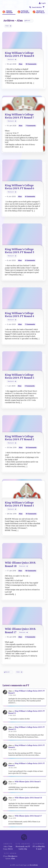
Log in (43, 3)
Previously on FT (23, 846)
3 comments (30, 386)
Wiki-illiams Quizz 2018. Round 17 (28, 816)
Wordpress (13, 856)
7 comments (31, 126)
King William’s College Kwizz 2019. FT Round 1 (27, 692)
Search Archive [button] (39, 7)
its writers (34, 865)
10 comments (31, 64)
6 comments (30, 260)
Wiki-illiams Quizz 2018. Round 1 (28, 782)
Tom (10, 846)
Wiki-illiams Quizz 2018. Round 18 (28, 798)
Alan (21, 64)
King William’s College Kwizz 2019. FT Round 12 (27, 712)
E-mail (39, 849)
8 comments (30, 196)
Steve (11, 849)
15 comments (31, 514)
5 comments (30, 637)
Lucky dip (23, 849)
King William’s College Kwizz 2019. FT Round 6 (27, 746)
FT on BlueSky (39, 846)
